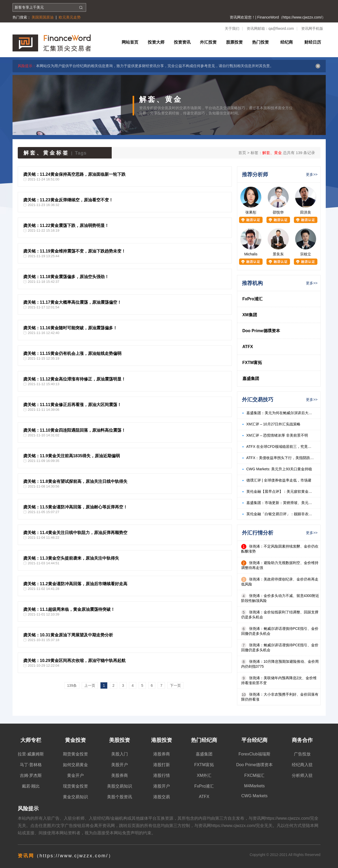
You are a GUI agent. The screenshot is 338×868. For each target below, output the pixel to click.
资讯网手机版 (312, 28)
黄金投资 (75, 740)
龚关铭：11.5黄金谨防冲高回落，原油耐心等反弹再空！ (75, 507)
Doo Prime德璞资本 (261, 331)
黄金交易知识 (75, 797)
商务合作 (302, 740)
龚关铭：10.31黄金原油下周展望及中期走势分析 (68, 635)
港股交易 (162, 797)
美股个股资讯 (120, 797)
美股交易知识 (120, 786)
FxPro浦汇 (253, 299)
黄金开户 (75, 775)
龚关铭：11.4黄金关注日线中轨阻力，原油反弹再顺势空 (75, 533)
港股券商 (162, 754)
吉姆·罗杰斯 (31, 775)
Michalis (251, 254)
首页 (242, 153)
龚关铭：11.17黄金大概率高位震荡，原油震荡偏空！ (72, 302)
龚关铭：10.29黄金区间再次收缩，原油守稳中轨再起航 (74, 661)
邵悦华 (278, 212)
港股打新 (162, 765)
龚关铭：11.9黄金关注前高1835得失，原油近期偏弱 (72, 456)
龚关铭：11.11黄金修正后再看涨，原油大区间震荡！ (72, 405)
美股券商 (120, 775)
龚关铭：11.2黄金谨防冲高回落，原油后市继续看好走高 (75, 584)
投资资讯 (182, 42)
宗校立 (306, 254)
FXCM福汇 (254, 775)
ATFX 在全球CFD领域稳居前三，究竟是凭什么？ (281, 447)
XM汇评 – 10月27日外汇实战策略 (274, 424)
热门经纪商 (204, 740)
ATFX (248, 347)
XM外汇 (204, 775)
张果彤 (251, 212)
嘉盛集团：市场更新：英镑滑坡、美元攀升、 (281, 503)
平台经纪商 (254, 740)
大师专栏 (31, 740)
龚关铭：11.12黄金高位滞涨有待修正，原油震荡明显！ (74, 379)
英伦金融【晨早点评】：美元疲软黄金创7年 (281, 491)
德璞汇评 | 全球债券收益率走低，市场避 (279, 480)
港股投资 (162, 740)
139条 (72, 685)
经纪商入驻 (302, 765)
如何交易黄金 (75, 765)
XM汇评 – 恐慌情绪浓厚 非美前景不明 (277, 435)
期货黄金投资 (75, 754)
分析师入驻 (302, 775)
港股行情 (162, 775)
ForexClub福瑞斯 (254, 754)
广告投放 (302, 754)
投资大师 (156, 42)
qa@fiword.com (281, 28)
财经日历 (313, 42)
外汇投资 (208, 42)
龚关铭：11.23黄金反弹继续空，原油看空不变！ (68, 200)
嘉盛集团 (251, 379)
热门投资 (260, 42)
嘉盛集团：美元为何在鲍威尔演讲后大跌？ (281, 413)
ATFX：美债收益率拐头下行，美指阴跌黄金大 (281, 458)
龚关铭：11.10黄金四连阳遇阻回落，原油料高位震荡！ (74, 430)
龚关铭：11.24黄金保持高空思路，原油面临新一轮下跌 (74, 174)
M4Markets (254, 786)
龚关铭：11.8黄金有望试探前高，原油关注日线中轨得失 (75, 481)
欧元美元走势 (70, 17)
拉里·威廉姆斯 (31, 754)
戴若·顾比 (31, 786)
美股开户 (120, 765)
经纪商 (287, 42)
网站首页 (130, 42)
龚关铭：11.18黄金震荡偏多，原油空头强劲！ (66, 277)
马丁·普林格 (31, 765)
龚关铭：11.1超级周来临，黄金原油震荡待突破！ (69, 609)
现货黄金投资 (75, 786)
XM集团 (250, 315)
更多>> (312, 174)
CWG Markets (254, 796)
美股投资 (120, 740)
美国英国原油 (43, 17)
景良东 (278, 254)
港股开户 (162, 786)
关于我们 (232, 28)
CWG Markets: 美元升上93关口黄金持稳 (279, 469)
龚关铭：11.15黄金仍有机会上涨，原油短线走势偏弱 (72, 353)
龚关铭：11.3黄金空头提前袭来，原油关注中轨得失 (71, 558)
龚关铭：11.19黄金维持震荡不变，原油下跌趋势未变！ (74, 251)
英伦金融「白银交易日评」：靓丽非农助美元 (281, 514)
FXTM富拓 (252, 363)
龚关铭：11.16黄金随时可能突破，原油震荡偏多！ (70, 328)
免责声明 (131, 833)
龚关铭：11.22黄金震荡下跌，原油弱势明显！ (66, 225)
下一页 (175, 685)
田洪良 (306, 212)
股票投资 (234, 42)
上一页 (90, 685)
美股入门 (120, 754)
